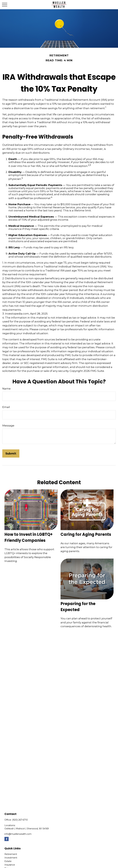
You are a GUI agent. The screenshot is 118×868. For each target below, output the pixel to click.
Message (8, 426)
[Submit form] (11, 453)
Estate (8, 861)
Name (6, 389)
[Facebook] (7, 839)
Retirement (11, 854)
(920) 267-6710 (20, 820)
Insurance (10, 865)
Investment (11, 858)
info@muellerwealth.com (18, 834)
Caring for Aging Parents (86, 534)
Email (6, 407)
